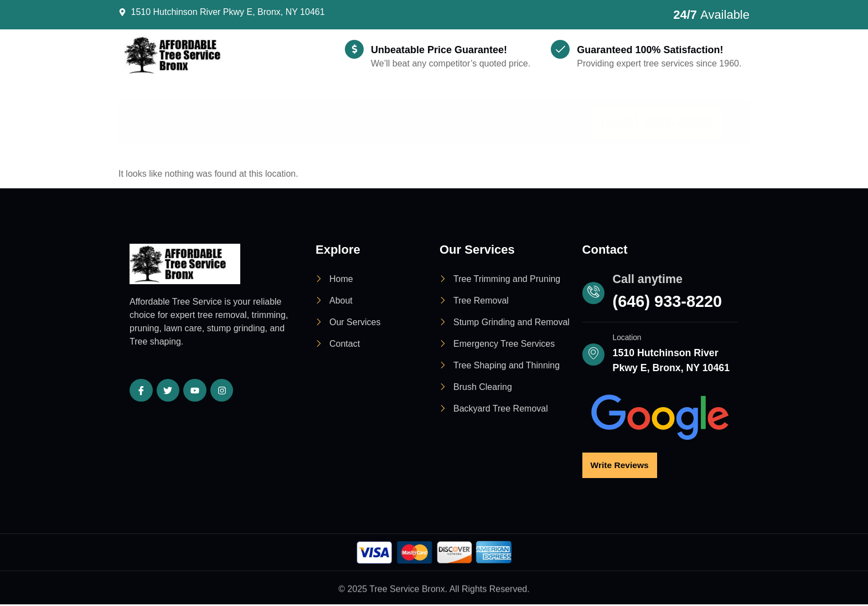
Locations (400, 106)
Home (163, 106)
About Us (230, 106)
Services (311, 106)
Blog (473, 106)
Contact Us (542, 106)
